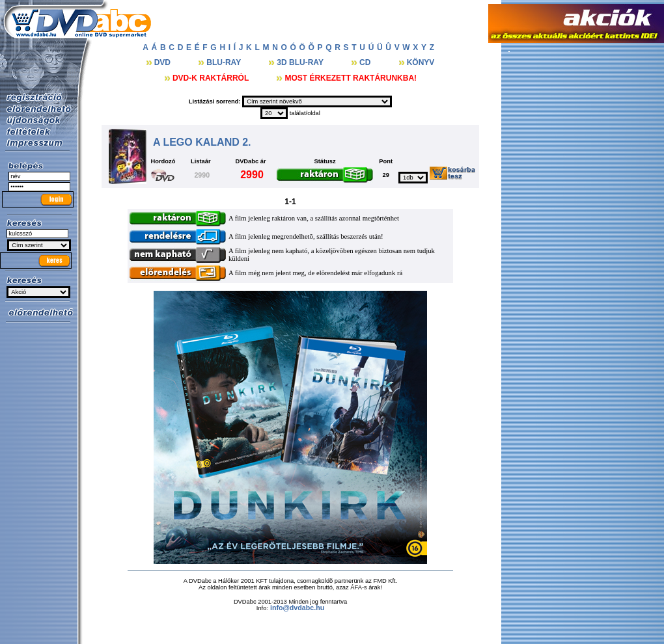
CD (366, 62)
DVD (164, 62)
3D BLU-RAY (301, 62)
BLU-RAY (225, 62)
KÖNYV (421, 62)
